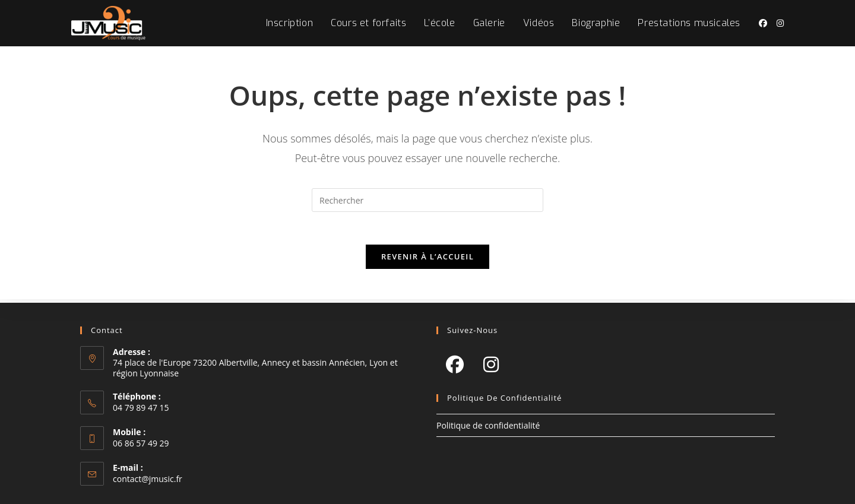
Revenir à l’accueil (427, 260)
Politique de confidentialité (488, 425)
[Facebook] (455, 364)
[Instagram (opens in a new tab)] (780, 23)
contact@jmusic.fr (148, 479)
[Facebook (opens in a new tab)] (763, 23)
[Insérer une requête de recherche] (427, 200)
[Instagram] (491, 364)
